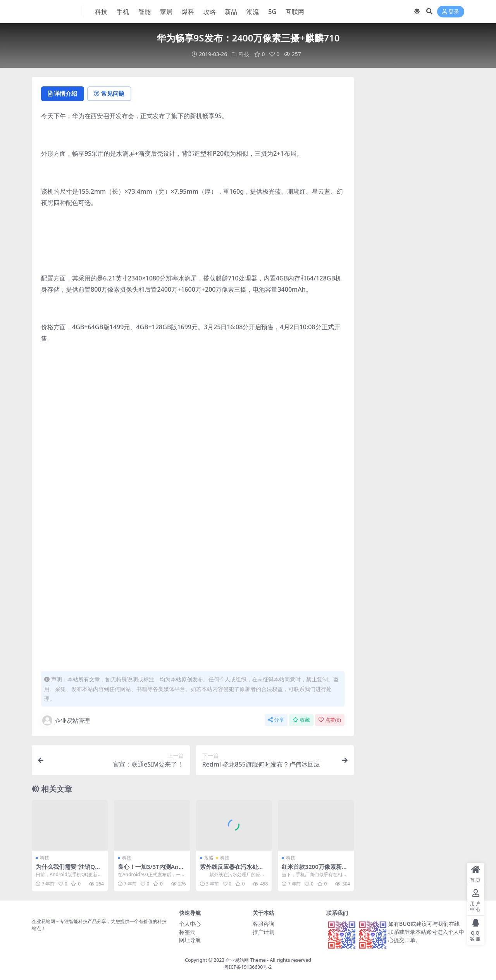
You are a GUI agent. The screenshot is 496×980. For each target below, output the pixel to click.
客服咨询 (263, 923)
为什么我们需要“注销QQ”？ (65, 870)
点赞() (330, 720)
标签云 (187, 931)
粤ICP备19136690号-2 (248, 967)
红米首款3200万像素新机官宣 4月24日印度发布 (315, 870)
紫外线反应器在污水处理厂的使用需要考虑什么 (232, 870)
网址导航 (190, 940)
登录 (451, 12)
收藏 (301, 720)
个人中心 (190, 923)
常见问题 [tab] (109, 93)
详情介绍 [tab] (63, 93)
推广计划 (263, 931)
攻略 (209, 857)
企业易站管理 (65, 720)
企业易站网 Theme (245, 960)
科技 (244, 54)
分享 (276, 720)
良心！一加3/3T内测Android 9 (151, 870)
